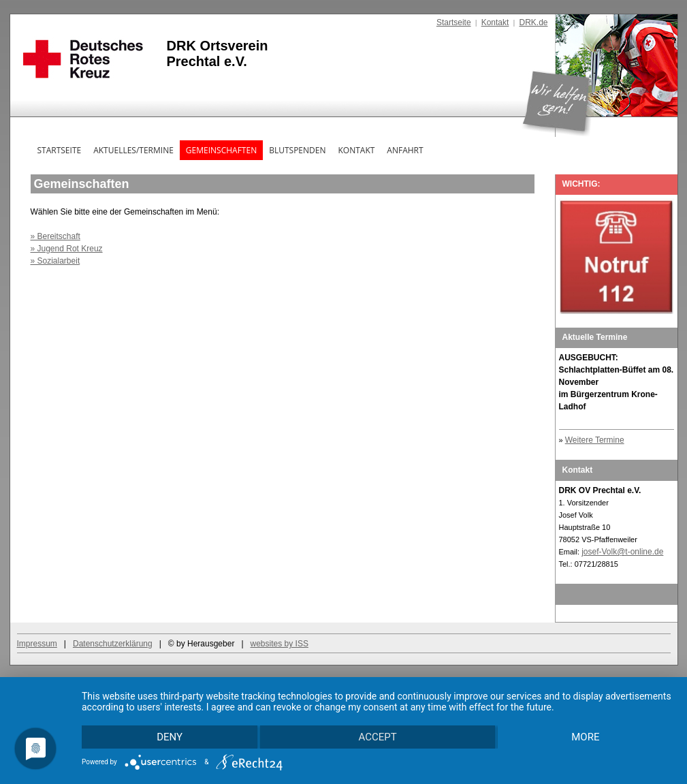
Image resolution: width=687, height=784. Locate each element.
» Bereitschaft (55, 236)
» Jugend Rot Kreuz (67, 249)
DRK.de (533, 22)
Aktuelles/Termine (133, 150)
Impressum (37, 644)
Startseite (454, 22)
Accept (377, 737)
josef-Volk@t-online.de (622, 552)
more (585, 737)
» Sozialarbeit (55, 261)
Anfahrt (405, 150)
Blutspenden (297, 150)
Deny (170, 737)
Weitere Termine (595, 440)
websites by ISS (279, 644)
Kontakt (495, 22)
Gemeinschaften (221, 150)
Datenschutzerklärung (113, 644)
